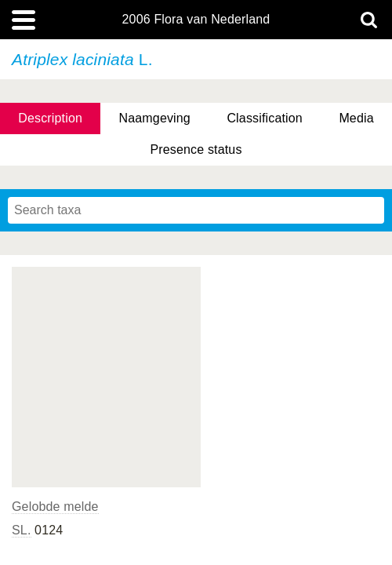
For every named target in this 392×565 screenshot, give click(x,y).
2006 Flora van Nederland (196, 20)
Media (356, 118)
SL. (22, 530)
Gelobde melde (55, 507)
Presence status (196, 149)
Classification (265, 118)
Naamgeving (155, 118)
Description (50, 118)
